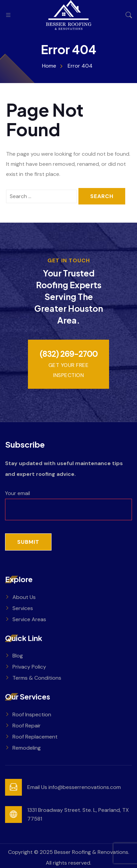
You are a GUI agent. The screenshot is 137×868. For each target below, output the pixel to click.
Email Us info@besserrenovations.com (74, 787)
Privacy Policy (29, 667)
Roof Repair (27, 726)
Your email (68, 501)
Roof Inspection (32, 714)
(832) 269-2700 (69, 354)
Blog (18, 656)
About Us (24, 597)
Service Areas (29, 619)
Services (23, 608)
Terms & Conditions (37, 678)
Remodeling (27, 748)
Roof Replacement (35, 737)
